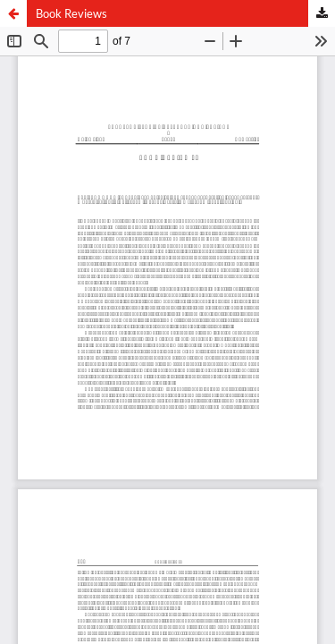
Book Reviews (71, 13)
